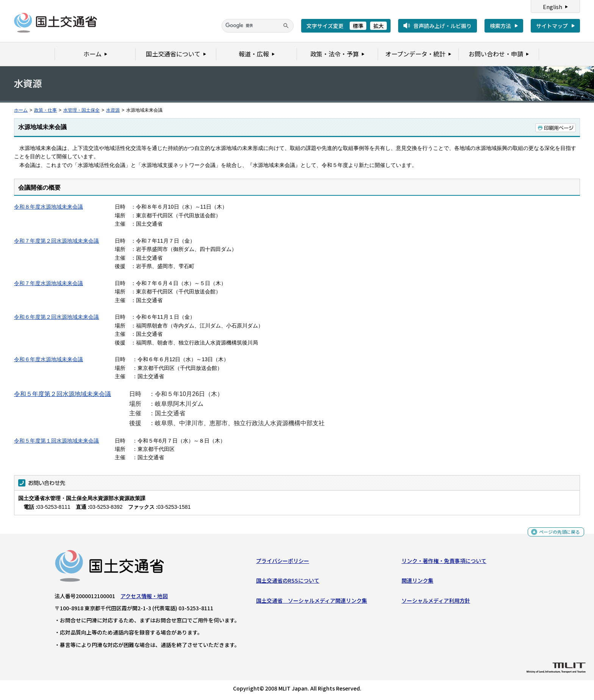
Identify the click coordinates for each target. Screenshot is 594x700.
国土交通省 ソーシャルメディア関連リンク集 (312, 602)
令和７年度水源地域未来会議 (48, 283)
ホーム (21, 110)
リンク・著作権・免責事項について (444, 563)
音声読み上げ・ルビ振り (442, 26)
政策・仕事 (45, 110)
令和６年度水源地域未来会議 (48, 359)
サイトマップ (552, 26)
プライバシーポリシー (283, 563)
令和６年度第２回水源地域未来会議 (56, 317)
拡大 (378, 26)
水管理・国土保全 (81, 110)
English (553, 7)
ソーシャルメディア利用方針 (436, 602)
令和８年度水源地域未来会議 (48, 207)
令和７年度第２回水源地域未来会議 (56, 241)
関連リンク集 (417, 582)
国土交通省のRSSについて (288, 582)
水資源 (113, 110)
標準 (358, 26)
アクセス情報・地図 (144, 598)
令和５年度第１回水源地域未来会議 (56, 441)
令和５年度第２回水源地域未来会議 (63, 394)
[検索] (258, 26)
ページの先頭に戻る (557, 535)
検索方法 (500, 26)
